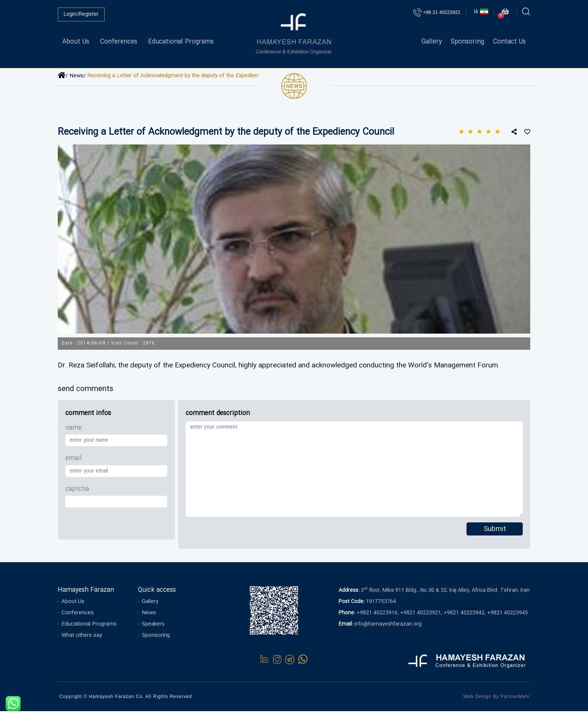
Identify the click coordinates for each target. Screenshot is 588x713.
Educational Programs (181, 42)
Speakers (153, 626)
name (73, 430)
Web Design (477, 698)
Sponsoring (467, 42)
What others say (82, 637)
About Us (76, 42)
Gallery (432, 42)
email (73, 460)
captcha (77, 491)
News (149, 615)
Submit (495, 531)
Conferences (119, 42)
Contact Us (509, 42)
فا (481, 12)
